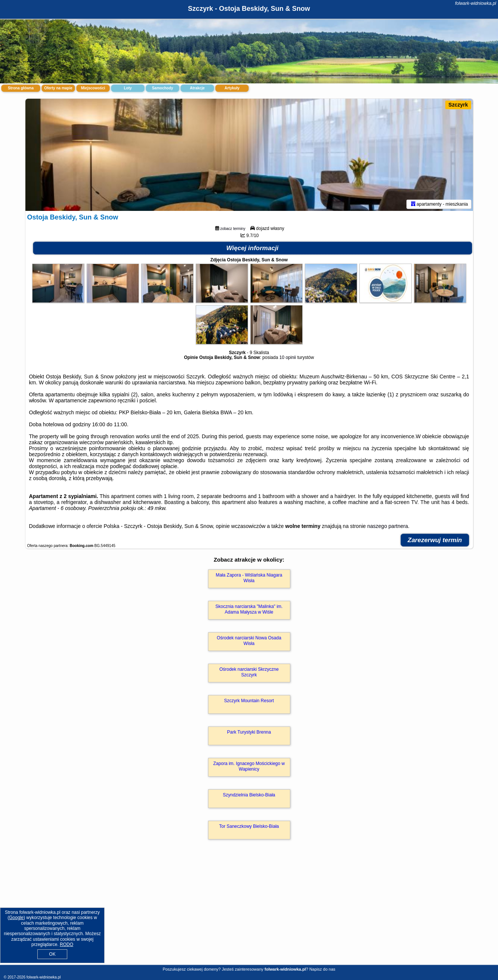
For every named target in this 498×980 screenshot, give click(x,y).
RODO (66, 944)
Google (16, 918)
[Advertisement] (249, 910)
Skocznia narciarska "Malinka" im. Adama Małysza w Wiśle (249, 609)
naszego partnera (388, 526)
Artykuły (232, 88)
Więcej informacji (253, 248)
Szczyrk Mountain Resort (249, 701)
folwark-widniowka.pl (476, 3)
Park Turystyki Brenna (249, 732)
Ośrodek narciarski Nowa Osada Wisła (249, 640)
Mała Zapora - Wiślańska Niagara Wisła (249, 578)
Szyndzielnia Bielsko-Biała (249, 795)
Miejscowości (93, 88)
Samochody (163, 88)
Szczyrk (458, 105)
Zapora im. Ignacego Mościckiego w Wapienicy (249, 766)
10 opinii (288, 357)
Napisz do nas (322, 969)
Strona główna (21, 88)
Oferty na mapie (58, 88)
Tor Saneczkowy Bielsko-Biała (249, 826)
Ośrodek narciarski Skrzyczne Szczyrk (249, 672)
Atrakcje (197, 88)
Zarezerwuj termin (435, 540)
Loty (128, 88)
